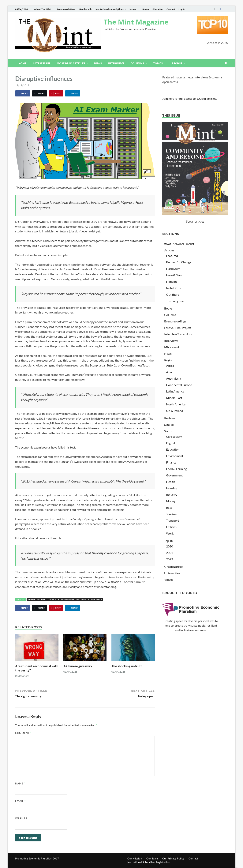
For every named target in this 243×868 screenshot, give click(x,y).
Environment (175, 456)
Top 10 (169, 541)
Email (20, 801)
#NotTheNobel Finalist (179, 244)
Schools (169, 425)
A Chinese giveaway (78, 666)
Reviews (170, 418)
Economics (95, 599)
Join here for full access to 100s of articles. (189, 98)
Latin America (175, 391)
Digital (170, 443)
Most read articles (71, 63)
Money (171, 501)
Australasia (174, 378)
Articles (169, 250)
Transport (173, 520)
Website (21, 818)
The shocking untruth (127, 666)
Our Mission (135, 858)
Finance (171, 462)
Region (169, 360)
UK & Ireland (175, 411)
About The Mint (43, 9)
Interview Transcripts (178, 334)
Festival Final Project (178, 328)
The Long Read (176, 301)
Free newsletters (66, 9)
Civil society (174, 436)
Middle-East (174, 398)
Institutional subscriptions (110, 9)
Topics (158, 63)
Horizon (171, 282)
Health (171, 482)
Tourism (171, 514)
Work (170, 533)
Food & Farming (176, 469)
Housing (172, 488)
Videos (169, 579)
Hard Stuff (173, 269)
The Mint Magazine (136, 22)
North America (176, 404)
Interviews (116, 63)
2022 (170, 559)
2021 (170, 553)
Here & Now (174, 275)
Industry (172, 495)
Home (22, 63)
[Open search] (226, 63)
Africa (170, 365)
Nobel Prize (174, 288)
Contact (171, 9)
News (98, 63)
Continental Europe (179, 385)
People (177, 63)
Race (169, 507)
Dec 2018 (81, 599)
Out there (173, 294)
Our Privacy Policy (173, 858)
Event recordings (175, 321)
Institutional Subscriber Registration (149, 862)
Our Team (152, 858)
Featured (172, 256)
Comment (23, 733)
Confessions (66, 599)
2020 (170, 546)
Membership (85, 9)
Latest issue (42, 63)
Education (158, 9)
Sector (168, 431)
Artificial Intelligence (42, 599)
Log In (182, 9)
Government (174, 475)
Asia (169, 372)
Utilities (171, 527)
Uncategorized (174, 567)
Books (146, 9)
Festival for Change (179, 262)
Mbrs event (172, 347)
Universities (172, 573)
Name (20, 783)
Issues (133, 9)
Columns (137, 63)
